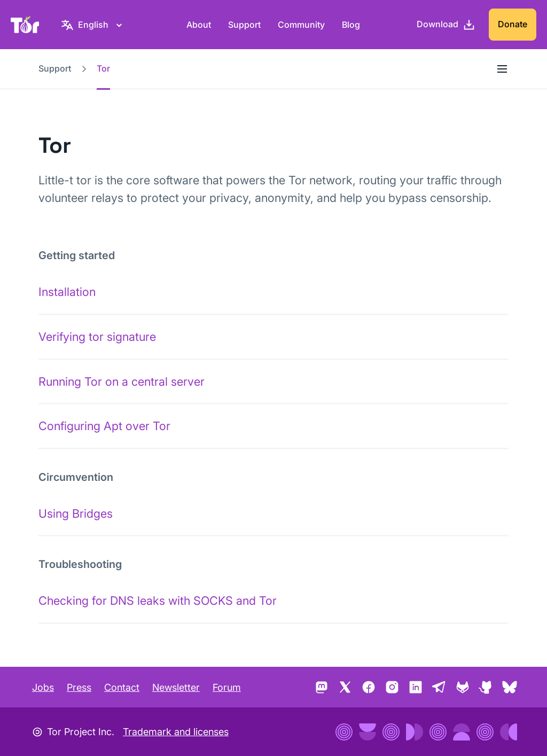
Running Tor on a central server (122, 381)
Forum (227, 687)
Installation (67, 292)
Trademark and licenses (176, 732)
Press (79, 687)
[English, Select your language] (93, 25)
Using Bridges (76, 513)
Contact (122, 687)
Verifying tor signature (97, 337)
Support (244, 25)
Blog (351, 25)
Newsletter (176, 687)
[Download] (446, 25)
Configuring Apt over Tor (104, 426)
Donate (513, 24)
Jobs (43, 687)
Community (301, 25)
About (199, 25)
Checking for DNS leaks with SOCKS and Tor (158, 601)
